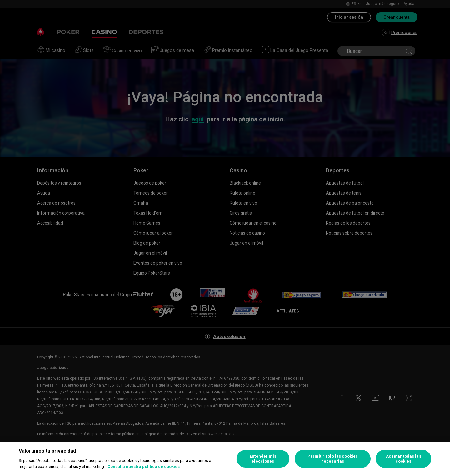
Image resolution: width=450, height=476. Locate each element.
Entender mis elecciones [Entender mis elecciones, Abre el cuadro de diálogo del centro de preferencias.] (263, 459)
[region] (225, 459)
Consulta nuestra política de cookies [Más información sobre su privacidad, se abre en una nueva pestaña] (144, 466)
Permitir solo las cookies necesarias (333, 459)
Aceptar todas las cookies (404, 459)
